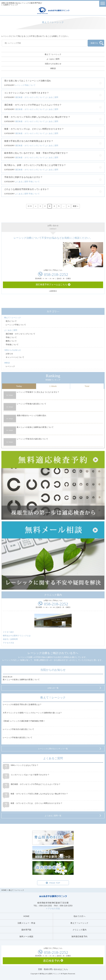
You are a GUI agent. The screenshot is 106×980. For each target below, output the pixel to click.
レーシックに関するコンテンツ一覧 (53, 749)
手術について (34, 182)
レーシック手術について (25, 85)
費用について (11, 341)
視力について (11, 321)
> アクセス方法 (53, 909)
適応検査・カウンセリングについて (30, 97)
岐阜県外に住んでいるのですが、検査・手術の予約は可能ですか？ (36, 153)
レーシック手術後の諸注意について (31, 404)
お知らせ (9, 354)
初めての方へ (79, 916)
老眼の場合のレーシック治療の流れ (31, 415)
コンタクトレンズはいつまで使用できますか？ (27, 93)
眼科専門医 (26, 930)
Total (87, 386)
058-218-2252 (56, 274)
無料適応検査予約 (79, 936)
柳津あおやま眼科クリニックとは (17, 636)
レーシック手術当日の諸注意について (32, 439)
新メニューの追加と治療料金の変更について (35, 427)
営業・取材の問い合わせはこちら (53, 969)
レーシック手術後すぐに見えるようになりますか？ (38, 392)
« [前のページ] (36, 206)
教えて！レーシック (53, 54)
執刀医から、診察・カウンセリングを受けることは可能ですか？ (35, 165)
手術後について (12, 345)
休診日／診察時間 (10, 639)
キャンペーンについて (15, 357)
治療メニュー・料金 (26, 923)
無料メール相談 (26, 936)
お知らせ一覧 (53, 688)
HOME (4, 890)
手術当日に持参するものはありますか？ (23, 177)
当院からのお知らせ (53, 64)
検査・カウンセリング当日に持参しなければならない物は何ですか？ (37, 117)
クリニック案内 (80, 930)
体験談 (53, 68)
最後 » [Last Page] (75, 206)
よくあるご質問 (53, 59)
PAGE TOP (55, 883)
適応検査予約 (51, 961)
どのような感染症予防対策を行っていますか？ (27, 189)
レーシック (10, 366)
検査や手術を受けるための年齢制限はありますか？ (29, 141)
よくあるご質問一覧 (53, 816)
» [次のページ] (69, 206)
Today (19, 386)
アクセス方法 (8, 643)
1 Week (53, 386)
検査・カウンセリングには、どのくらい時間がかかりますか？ (34, 129)
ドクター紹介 (8, 632)
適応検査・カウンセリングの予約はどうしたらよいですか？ (33, 105)
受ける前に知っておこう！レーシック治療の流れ (28, 81)
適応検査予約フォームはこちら (51, 284)
